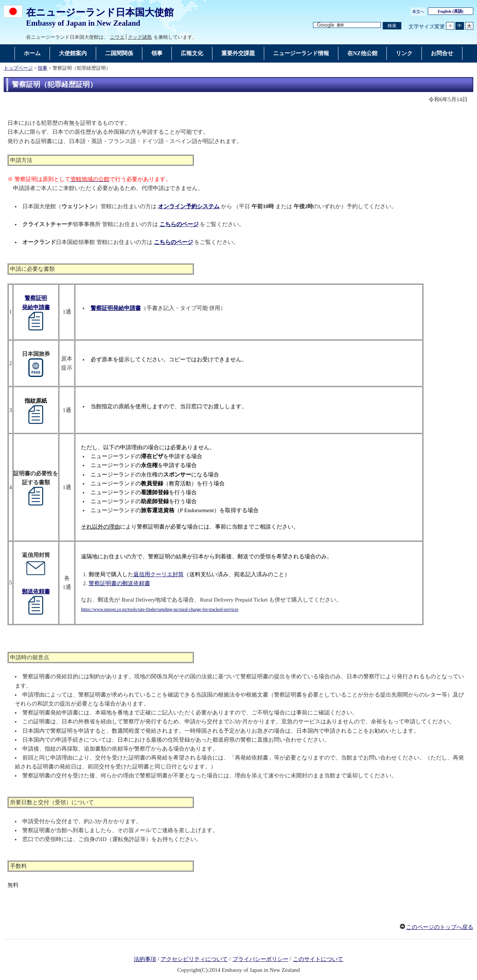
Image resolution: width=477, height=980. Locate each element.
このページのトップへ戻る (440, 927)
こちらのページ (179, 224)
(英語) (451, 11)
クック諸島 (140, 37)
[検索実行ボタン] (392, 26)
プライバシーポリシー (260, 959)
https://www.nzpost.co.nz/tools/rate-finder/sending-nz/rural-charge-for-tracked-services (159, 609)
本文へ (418, 12)
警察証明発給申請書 (116, 308)
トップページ (18, 68)
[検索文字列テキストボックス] (347, 25)
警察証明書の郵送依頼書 (119, 583)
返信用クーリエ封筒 (159, 574)
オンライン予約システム (189, 206)
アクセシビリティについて (194, 959)
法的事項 (145, 959)
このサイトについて (318, 959)
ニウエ (117, 37)
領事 (42, 68)
